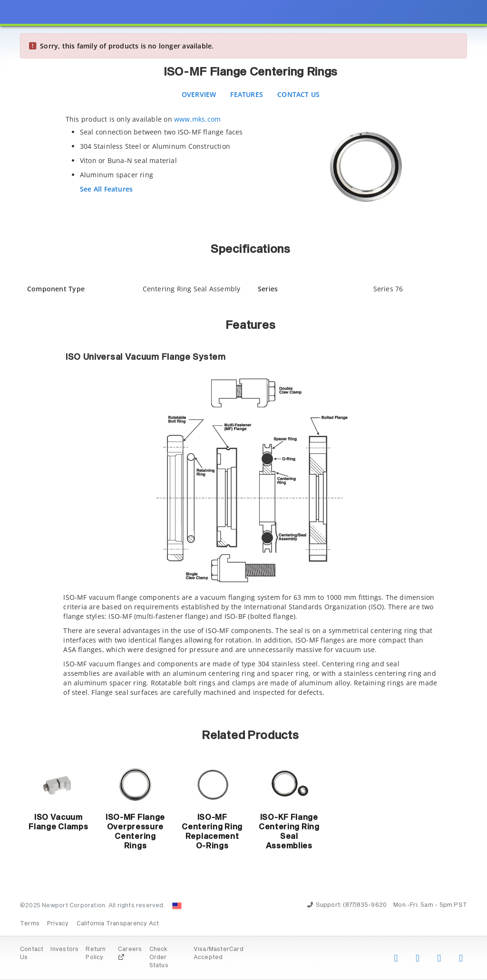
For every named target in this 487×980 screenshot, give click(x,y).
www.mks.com (197, 119)
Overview (199, 94)
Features (247, 94)
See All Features (106, 189)
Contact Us (298, 94)
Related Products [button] (250, 736)
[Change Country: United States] (177, 906)
